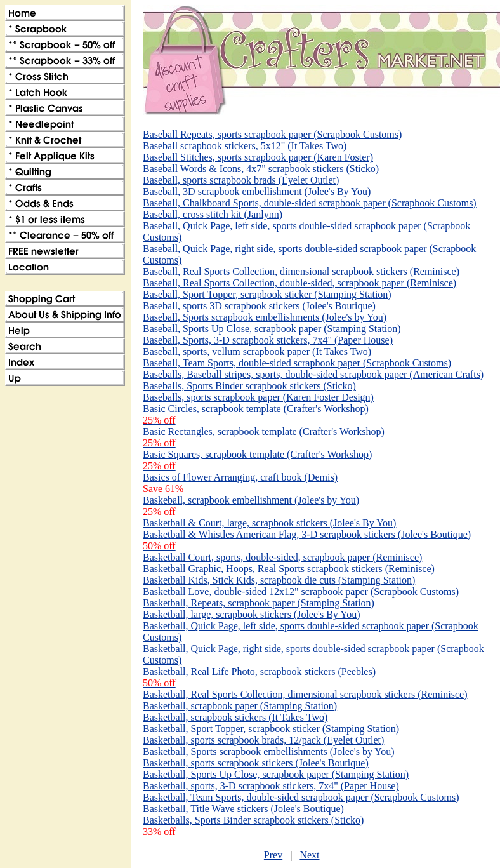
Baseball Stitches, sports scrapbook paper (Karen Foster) (258, 157)
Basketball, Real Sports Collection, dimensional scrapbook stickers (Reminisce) (305, 694)
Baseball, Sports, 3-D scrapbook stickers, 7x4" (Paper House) (268, 340)
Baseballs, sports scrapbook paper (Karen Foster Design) (258, 397)
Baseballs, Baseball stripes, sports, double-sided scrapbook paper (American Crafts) (313, 374)
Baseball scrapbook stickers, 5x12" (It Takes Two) (245, 146)
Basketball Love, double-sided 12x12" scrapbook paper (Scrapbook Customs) (301, 591)
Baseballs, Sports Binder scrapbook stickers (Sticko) (249, 386)
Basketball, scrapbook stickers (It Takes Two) (235, 717)
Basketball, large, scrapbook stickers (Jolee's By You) (252, 614)
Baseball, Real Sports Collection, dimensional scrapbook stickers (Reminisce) (301, 271)
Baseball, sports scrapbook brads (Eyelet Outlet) (241, 180)
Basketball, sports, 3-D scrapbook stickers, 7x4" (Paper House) (271, 786)
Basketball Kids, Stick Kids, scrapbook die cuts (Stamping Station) (279, 580)
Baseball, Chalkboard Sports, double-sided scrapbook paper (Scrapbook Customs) (310, 203)
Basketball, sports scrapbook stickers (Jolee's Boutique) (256, 763)
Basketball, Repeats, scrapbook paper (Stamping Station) (259, 603)
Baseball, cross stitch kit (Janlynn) (213, 214)
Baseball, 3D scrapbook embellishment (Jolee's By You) (257, 191)
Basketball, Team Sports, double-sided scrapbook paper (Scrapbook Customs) (301, 797)
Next (309, 855)
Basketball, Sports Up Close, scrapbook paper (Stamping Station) (276, 774)
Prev (273, 855)
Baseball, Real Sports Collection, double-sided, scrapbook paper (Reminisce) (299, 283)
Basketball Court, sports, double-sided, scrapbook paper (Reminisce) (282, 557)
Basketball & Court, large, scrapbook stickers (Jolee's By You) (269, 523)
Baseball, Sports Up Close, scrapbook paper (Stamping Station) (272, 329)
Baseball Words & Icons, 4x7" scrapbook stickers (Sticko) (261, 169)
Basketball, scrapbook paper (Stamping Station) (240, 706)
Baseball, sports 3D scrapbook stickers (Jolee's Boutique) (259, 306)
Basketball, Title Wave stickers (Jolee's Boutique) (243, 809)
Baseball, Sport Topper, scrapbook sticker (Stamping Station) (267, 294)
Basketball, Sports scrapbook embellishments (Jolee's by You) (269, 751)
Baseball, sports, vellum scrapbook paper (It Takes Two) (257, 351)
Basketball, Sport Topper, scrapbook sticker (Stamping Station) (271, 729)
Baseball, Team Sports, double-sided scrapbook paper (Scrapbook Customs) (297, 363)
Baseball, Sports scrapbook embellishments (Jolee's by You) (265, 317)
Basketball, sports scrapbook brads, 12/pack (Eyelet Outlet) (263, 740)
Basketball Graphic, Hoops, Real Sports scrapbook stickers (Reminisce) (289, 569)
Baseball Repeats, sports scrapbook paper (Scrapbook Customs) (272, 134)
